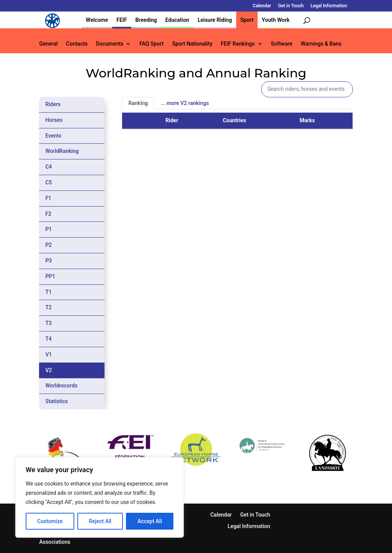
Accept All (150, 521)
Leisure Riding (215, 20)
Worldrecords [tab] (61, 386)
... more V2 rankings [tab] (185, 103)
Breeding (146, 20)
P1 (48, 229)
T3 (48, 323)
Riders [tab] (53, 104)
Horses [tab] (54, 120)
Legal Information (329, 6)
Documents (110, 44)
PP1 (50, 276)
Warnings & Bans (321, 44)
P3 (48, 261)
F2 (48, 214)
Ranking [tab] (138, 103)
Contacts (77, 44)
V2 (48, 370)
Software (282, 44)
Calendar (262, 6)
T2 (48, 307)
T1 (48, 292)
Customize (50, 521)
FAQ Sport (151, 44)
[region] (100, 497)
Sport (247, 20)
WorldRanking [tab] (62, 151)
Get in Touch (291, 6)
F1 (48, 198)
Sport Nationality (192, 44)
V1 (48, 354)
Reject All (100, 521)
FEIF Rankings (238, 44)
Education (177, 20)
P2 (48, 245)
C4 (48, 167)
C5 (48, 182)
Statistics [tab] (56, 401)
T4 (48, 339)
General (48, 44)
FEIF (122, 20)
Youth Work (276, 20)
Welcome (97, 20)
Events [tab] (53, 136)
